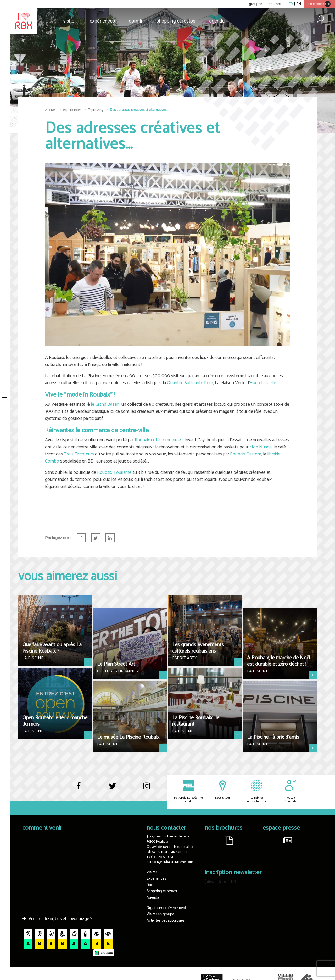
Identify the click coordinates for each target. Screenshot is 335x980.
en (299, 4)
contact (275, 4)
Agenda (217, 21)
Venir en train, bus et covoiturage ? (60, 919)
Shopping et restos (176, 21)
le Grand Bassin (105, 404)
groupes (256, 4)
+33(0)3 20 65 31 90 (160, 857)
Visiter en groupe (160, 914)
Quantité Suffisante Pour (190, 383)
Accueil (51, 110)
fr (291, 4)
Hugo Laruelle (263, 383)
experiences (72, 110)
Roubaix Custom (246, 454)
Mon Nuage (261, 447)
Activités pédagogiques (166, 920)
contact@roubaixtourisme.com (170, 862)
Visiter (69, 21)
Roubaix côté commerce (158, 440)
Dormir (136, 21)
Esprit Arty (96, 110)
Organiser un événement (166, 908)
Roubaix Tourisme (114, 472)
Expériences (102, 21)
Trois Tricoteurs (79, 454)
